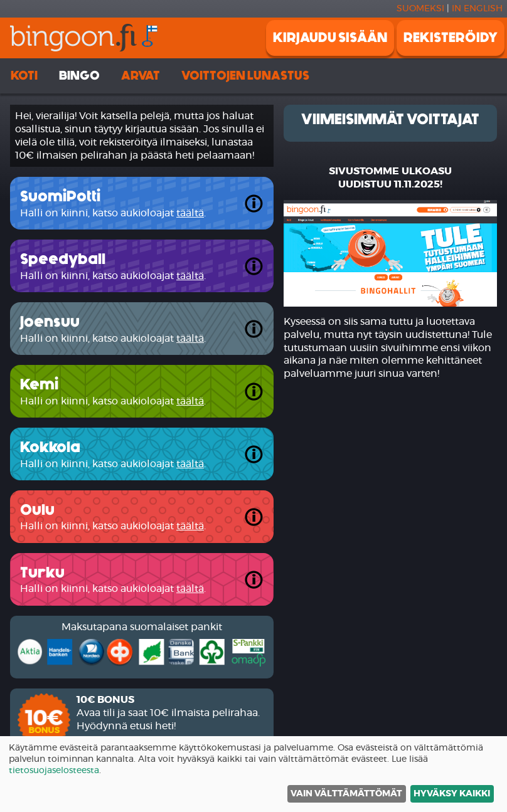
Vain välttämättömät (346, 794)
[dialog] (253, 774)
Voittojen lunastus (245, 76)
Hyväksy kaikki (452, 794)
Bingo (79, 76)
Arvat (141, 76)
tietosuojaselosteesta (54, 771)
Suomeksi (420, 9)
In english (477, 9)
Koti (24, 76)
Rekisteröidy (451, 38)
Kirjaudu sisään (330, 38)
